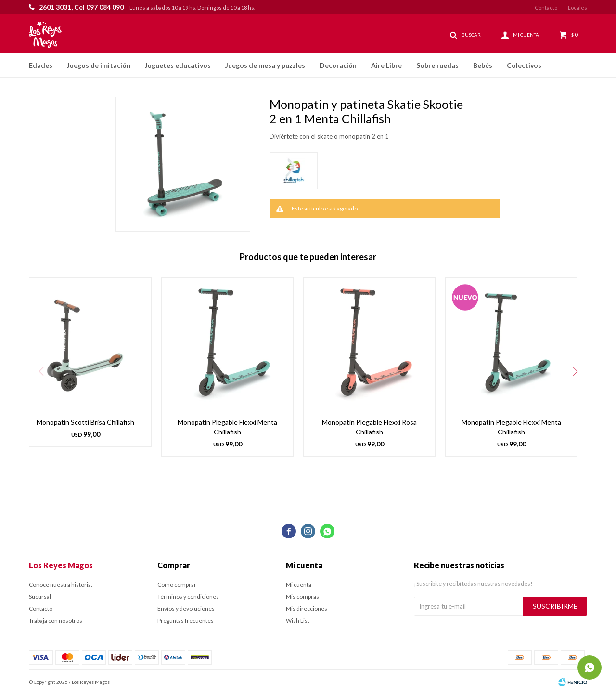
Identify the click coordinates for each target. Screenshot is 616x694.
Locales (577, 7)
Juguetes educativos (178, 65)
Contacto (546, 7)
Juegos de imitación (99, 65)
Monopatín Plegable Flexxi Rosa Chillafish (369, 427)
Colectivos (524, 65)
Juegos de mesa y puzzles (265, 65)
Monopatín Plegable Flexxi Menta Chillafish (227, 427)
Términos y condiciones (188, 596)
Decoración (338, 65)
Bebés (483, 65)
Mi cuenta (299, 584)
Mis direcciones (307, 609)
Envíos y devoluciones (186, 609)
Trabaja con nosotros (56, 621)
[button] (575, 372)
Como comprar (177, 584)
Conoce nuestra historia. (61, 584)
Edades (41, 65)
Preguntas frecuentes (186, 621)
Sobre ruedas (437, 65)
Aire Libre (386, 65)
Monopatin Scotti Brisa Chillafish (85, 422)
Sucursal (40, 596)
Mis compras (302, 596)
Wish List (298, 621)
